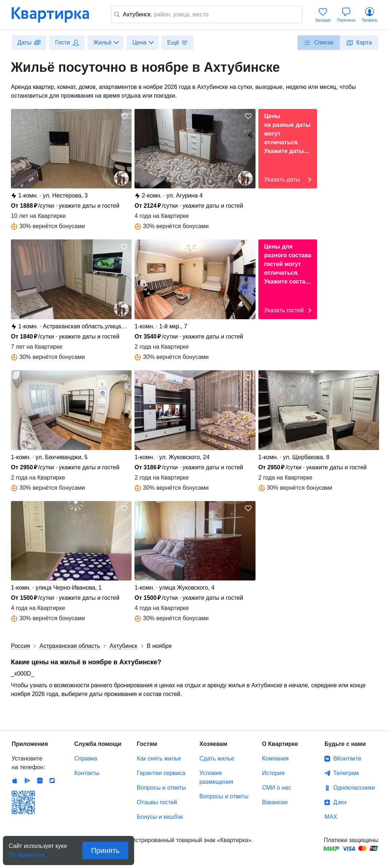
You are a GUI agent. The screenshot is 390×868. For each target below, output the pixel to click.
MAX (331, 817)
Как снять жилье (159, 758)
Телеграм (346, 773)
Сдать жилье (217, 758)
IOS (15, 781)
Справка (86, 758)
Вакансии (275, 802)
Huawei (40, 781)
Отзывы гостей (157, 802)
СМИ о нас (277, 788)
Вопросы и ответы (161, 788)
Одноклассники (354, 788)
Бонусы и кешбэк (160, 817)
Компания (275, 758)
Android (27, 781)
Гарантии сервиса (161, 773)
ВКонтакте (347, 758)
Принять (105, 851)
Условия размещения (216, 777)
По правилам (27, 853)
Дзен (340, 802)
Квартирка (55, 15)
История (273, 773)
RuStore (52, 781)
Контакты (87, 773)
